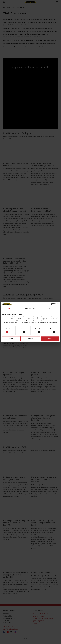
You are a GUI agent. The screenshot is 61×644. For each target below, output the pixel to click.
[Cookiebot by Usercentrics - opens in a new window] (52, 304)
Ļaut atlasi (30, 339)
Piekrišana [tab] (11, 309)
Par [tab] (50, 309)
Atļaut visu (50, 339)
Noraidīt (11, 339)
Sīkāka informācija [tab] (30, 309)
